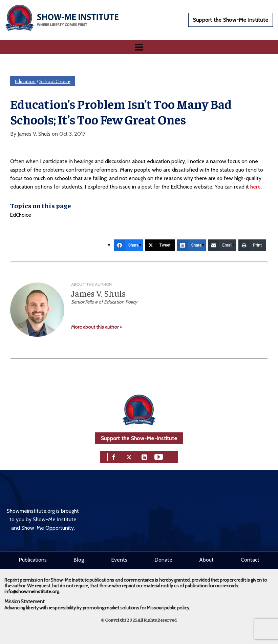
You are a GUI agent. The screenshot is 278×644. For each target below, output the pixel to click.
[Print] (252, 245)
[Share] (128, 245)
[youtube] (159, 456)
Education (25, 81)
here (255, 187)
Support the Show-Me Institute (231, 20)
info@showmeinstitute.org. (32, 591)
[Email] (222, 245)
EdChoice (21, 215)
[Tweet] (160, 245)
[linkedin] (144, 456)
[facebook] (114, 456)
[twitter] (129, 456)
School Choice (55, 81)
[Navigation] (139, 47)
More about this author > (97, 327)
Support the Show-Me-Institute (139, 438)
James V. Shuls (34, 134)
